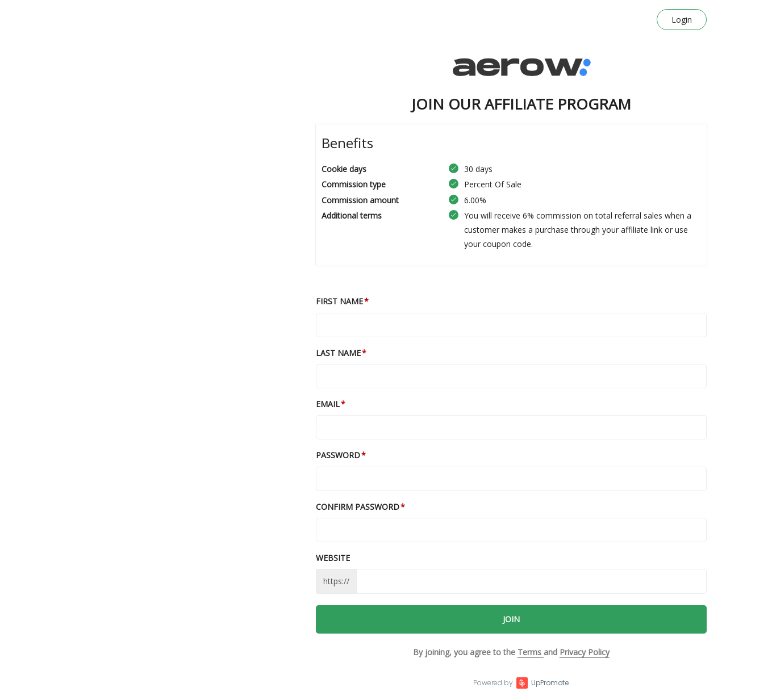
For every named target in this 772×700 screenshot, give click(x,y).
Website (333, 558)
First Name (339, 301)
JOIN (511, 619)
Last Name (338, 353)
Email (328, 404)
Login (682, 20)
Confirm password (358, 507)
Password (338, 455)
